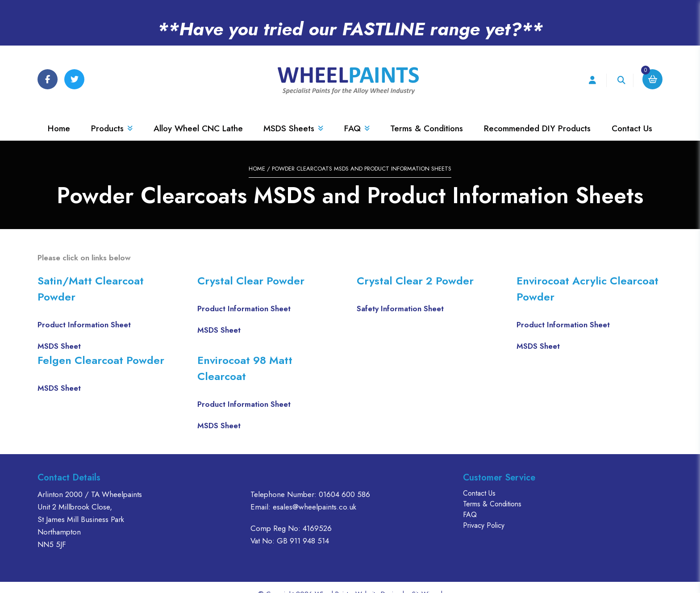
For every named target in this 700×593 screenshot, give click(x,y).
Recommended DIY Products (537, 115)
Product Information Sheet (84, 311)
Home (59, 115)
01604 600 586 (344, 481)
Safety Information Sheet (400, 295)
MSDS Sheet (59, 333)
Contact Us (632, 115)
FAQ (357, 115)
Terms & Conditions (427, 115)
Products (112, 115)
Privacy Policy (484, 512)
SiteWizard (427, 580)
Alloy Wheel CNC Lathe (198, 115)
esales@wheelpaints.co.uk (315, 493)
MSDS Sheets (293, 115)
